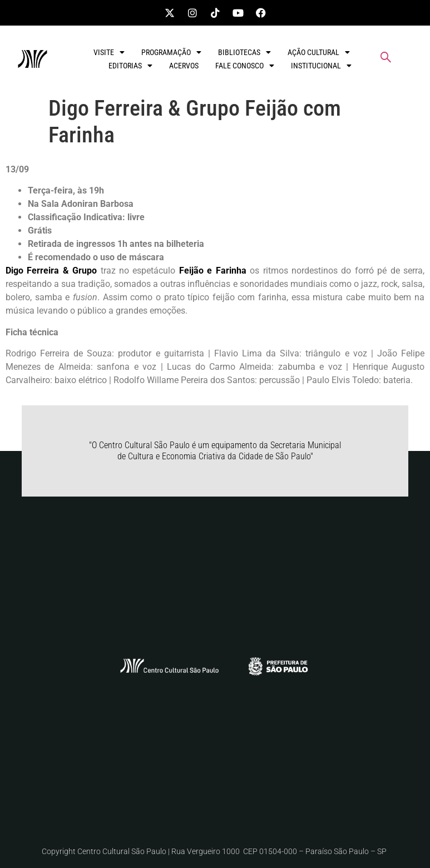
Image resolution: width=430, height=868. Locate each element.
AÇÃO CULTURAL (319, 52)
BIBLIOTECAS (244, 52)
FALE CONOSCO (245, 66)
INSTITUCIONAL (321, 66)
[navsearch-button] (386, 59)
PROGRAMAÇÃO (171, 52)
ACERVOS (184, 66)
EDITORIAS (130, 66)
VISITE (109, 52)
